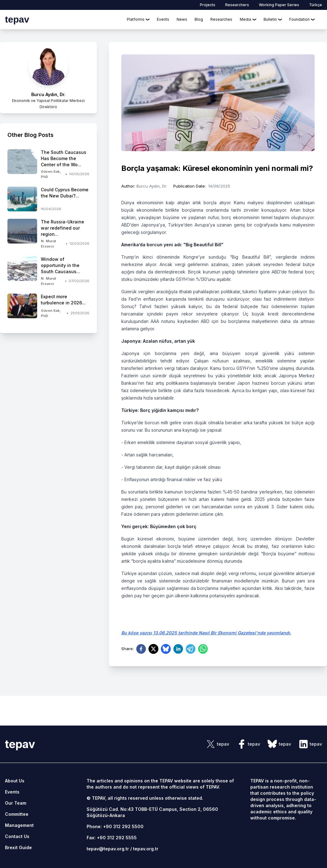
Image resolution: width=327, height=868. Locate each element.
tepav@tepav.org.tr (108, 849)
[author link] (48, 78)
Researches (221, 19)
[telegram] (191, 649)
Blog (199, 19)
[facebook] (141, 649)
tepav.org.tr (146, 849)
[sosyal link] (217, 744)
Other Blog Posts (30, 135)
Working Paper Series (279, 5)
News (182, 19)
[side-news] (48, 164)
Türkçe (316, 5)
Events (163, 19)
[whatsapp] (203, 649)
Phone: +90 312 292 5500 (115, 826)
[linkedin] (178, 649)
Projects (208, 5)
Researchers (237, 5)
